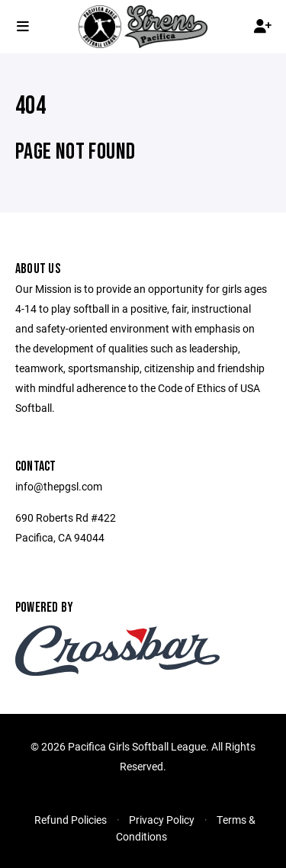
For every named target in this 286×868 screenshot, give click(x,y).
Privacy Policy (162, 820)
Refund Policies (71, 820)
